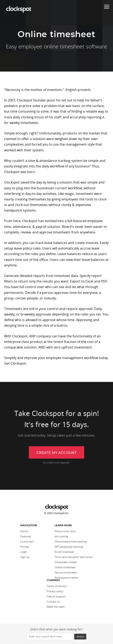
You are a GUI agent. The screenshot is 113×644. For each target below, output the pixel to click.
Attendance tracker (66, 578)
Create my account (57, 453)
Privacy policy (55, 591)
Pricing (24, 547)
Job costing (61, 536)
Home (24, 531)
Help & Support (56, 596)
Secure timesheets (66, 572)
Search (80, 637)
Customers (27, 542)
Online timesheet (65, 567)
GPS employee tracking (69, 547)
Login (24, 552)
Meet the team (56, 607)
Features (26, 536)
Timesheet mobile (66, 562)
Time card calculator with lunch (74, 557)
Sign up (25, 557)
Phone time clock (65, 531)
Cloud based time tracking (71, 542)
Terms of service (57, 586)
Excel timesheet (64, 552)
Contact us (53, 602)
